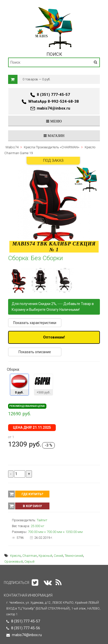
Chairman (30, 556)
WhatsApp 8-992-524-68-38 (53, 101)
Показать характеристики (35, 323)
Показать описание (35, 352)
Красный (45, 556)
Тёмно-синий (74, 556)
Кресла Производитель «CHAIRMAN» (52, 147)
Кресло (15, 556)
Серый (29, 561)
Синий (58, 556)
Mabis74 (12, 147)
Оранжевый (14, 561)
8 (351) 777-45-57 (53, 95)
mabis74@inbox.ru (53, 108)
